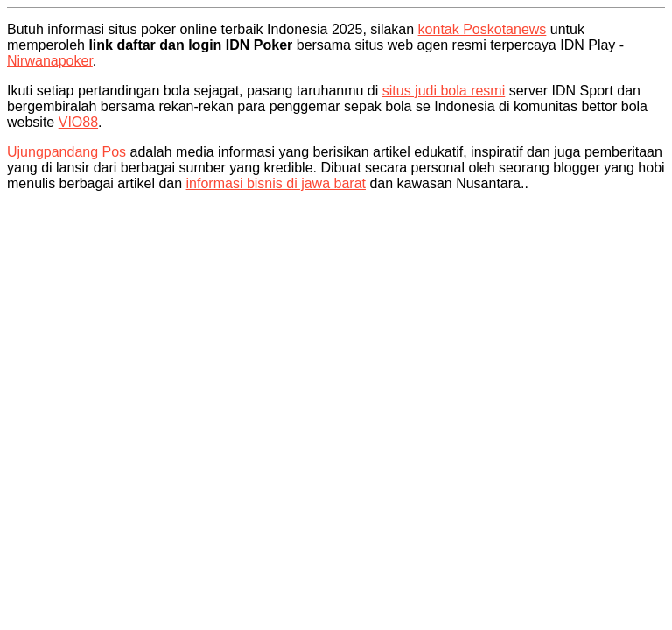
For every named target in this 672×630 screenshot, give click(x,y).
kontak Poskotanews (483, 29)
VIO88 (78, 122)
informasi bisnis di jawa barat (276, 183)
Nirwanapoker (50, 61)
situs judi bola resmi (444, 91)
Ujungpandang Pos (66, 152)
